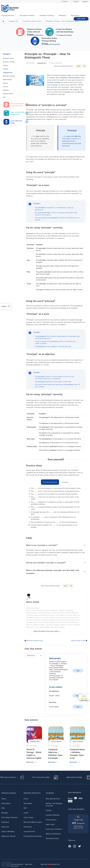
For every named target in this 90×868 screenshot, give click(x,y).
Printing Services (8, 15)
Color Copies (29, 817)
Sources (6, 87)
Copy (78, 671)
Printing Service (9, 793)
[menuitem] (6, 864)
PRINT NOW (81, 19)
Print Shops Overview (10, 817)
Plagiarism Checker (9, 836)
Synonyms (30, 233)
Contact (76, 1)
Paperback (5, 822)
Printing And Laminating (33, 836)
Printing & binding (9, 76)
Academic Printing (47, 15)
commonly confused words (70, 77)
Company (50, 793)
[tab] (50, 482)
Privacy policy (51, 820)
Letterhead (28, 827)
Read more (30, 762)
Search (65, 1)
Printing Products (32, 793)
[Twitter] (80, 846)
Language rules (8, 72)
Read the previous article (35, 641)
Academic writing (9, 62)
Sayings (5, 83)
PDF (25, 808)
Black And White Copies (33, 822)
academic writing (53, 82)
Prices (26, 799)
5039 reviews (78, 826)
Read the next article (78, 641)
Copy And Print (29, 831)
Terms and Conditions (54, 829)
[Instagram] (75, 846)
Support (85, 1)
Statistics (6, 90)
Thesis (4, 799)
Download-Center (52, 838)
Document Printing (27, 15)
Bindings (62, 15)
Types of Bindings (8, 831)
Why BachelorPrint (53, 799)
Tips (4, 97)
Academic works (8, 58)
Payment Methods (53, 815)
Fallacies (6, 69)
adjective (30, 119)
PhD (3, 808)
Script (26, 813)
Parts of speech (56, 741)
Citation (5, 65)
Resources (75, 15)
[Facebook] (70, 846)
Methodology (7, 80)
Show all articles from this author (46, 631)
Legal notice (50, 824)
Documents (28, 803)
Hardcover (5, 827)
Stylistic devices (8, 94)
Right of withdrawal (53, 834)
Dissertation (6, 803)
